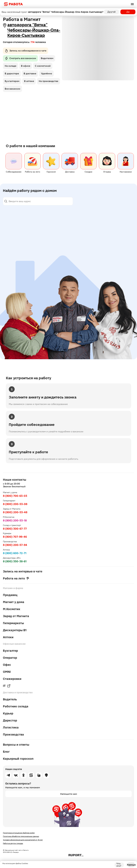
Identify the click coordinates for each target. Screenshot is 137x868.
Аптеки (8, 637)
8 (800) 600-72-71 (15, 553)
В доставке (30, 73)
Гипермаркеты (13, 623)
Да (128, 12)
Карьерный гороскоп (18, 759)
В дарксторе (12, 73)
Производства (13, 734)
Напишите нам (69, 794)
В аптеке (29, 81)
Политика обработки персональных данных (21, 836)
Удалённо (46, 73)
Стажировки (12, 679)
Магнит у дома (14, 602)
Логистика (11, 727)
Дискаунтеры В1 (15, 630)
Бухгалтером (12, 81)
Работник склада (16, 706)
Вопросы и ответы (16, 745)
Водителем (47, 58)
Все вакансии (12, 89)
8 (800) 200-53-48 (15, 512)
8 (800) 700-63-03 (15, 496)
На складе (10, 66)
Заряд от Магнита (16, 616)
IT (7, 686)
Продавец (10, 595)
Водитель (10, 699)
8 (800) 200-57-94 (15, 545)
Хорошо (131, 865)
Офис (7, 665)
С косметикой (43, 66)
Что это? (119, 865)
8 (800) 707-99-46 (15, 537)
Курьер (8, 713)
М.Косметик (12, 609)
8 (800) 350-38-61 (15, 561)
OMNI (7, 672)
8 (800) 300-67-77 (15, 529)
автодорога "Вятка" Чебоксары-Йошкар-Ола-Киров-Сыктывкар (34, 30)
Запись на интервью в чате (23, 571)
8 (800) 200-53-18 (15, 520)
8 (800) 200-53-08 (15, 504)
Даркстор (10, 720)
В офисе (26, 66)
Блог (6, 752)
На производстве (48, 81)
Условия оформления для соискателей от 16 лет (23, 840)
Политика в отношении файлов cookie (19, 833)
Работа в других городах (13, 843)
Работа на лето (16, 578)
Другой (111, 12)
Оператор (10, 658)
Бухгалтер (10, 651)
